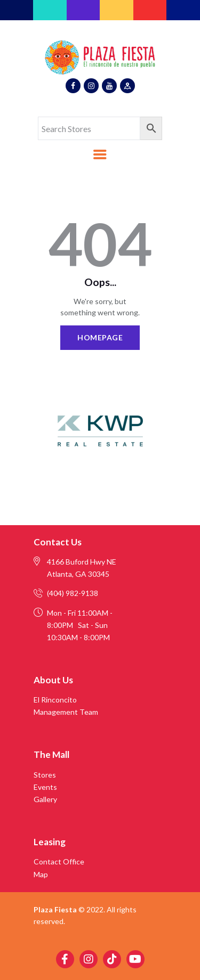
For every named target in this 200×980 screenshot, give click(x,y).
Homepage (100, 337)
